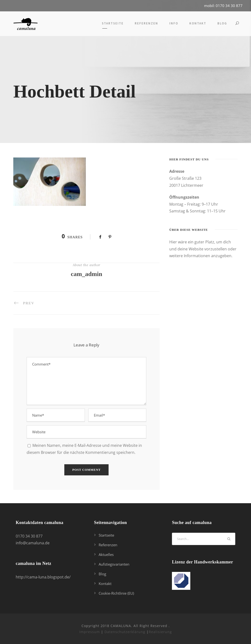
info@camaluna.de (33, 543)
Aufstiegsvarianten (114, 564)
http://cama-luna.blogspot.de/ (43, 577)
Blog (222, 23)
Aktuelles (106, 554)
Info (174, 23)
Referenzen (146, 23)
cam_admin (87, 274)
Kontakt (198, 23)
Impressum (90, 632)
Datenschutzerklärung (125, 632)
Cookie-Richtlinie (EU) (116, 593)
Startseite (113, 23)
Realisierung (160, 632)
